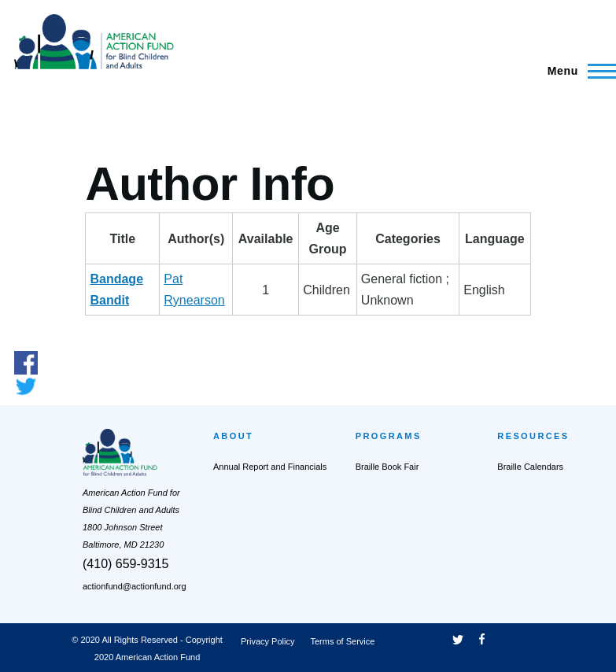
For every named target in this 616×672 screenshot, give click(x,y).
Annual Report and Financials (270, 467)
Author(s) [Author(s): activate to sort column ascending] (196, 239)
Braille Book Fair (387, 467)
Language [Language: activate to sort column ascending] (495, 239)
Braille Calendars (530, 467)
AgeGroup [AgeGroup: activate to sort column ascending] (328, 238)
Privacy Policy (267, 641)
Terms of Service (342, 641)
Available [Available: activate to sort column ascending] (266, 239)
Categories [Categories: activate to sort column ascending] (408, 239)
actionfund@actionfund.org (135, 586)
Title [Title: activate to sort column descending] (123, 239)
